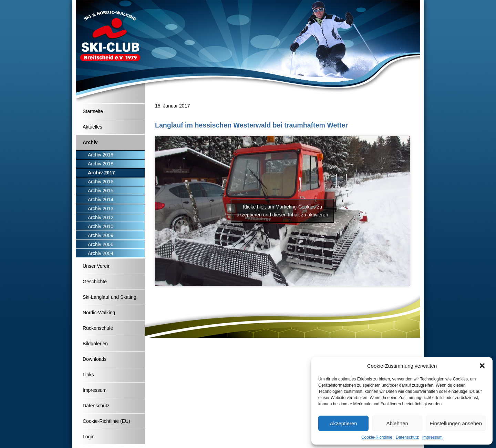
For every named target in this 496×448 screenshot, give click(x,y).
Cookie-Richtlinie (377, 437)
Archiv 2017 (101, 173)
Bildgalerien (95, 344)
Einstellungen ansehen (456, 423)
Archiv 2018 (101, 164)
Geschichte (95, 282)
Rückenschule (98, 328)
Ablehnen (397, 423)
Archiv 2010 (101, 226)
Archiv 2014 (101, 200)
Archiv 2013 (101, 208)
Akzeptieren (343, 423)
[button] (482, 366)
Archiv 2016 (101, 182)
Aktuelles (92, 127)
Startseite (93, 111)
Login (89, 437)
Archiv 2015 (101, 191)
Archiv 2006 (101, 244)
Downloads (95, 359)
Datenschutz (407, 437)
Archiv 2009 (101, 235)
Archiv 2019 (101, 155)
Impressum (432, 437)
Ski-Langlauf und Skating (110, 297)
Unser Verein (97, 266)
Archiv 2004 (101, 253)
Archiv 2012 (101, 217)
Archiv (90, 142)
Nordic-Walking (99, 313)
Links (88, 375)
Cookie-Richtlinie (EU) (106, 421)
